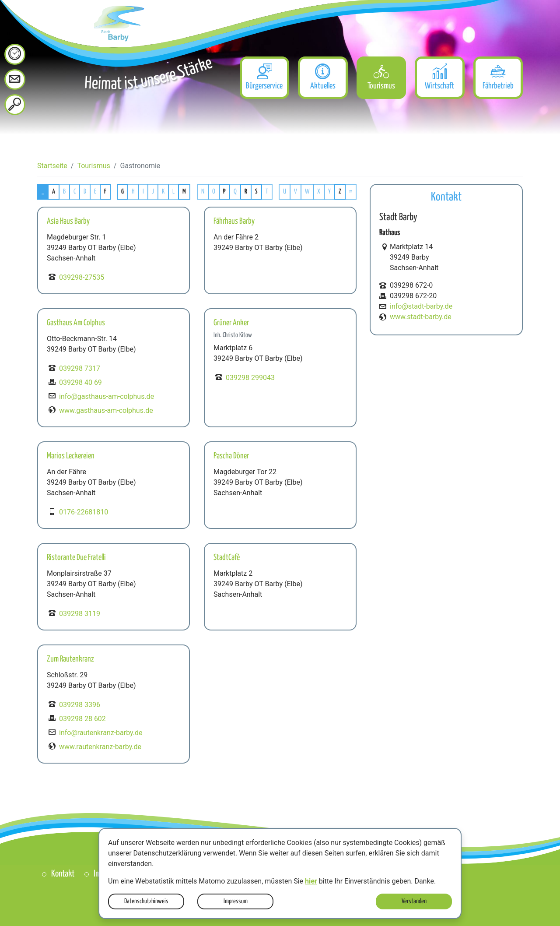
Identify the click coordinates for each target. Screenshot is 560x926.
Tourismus (93, 166)
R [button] (246, 192)
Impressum (236, 901)
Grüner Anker (231, 323)
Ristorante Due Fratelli (76, 558)
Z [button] (340, 192)
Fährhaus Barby (234, 221)
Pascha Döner (231, 456)
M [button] (184, 192)
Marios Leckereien (71, 456)
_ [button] (43, 192)
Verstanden (414, 901)
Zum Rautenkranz (70, 659)
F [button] (105, 192)
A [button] (54, 192)
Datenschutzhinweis (146, 901)
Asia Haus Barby (68, 221)
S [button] (256, 192)
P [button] (224, 192)
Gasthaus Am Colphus (76, 323)
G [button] (122, 192)
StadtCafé (227, 558)
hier (311, 881)
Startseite (52, 166)
